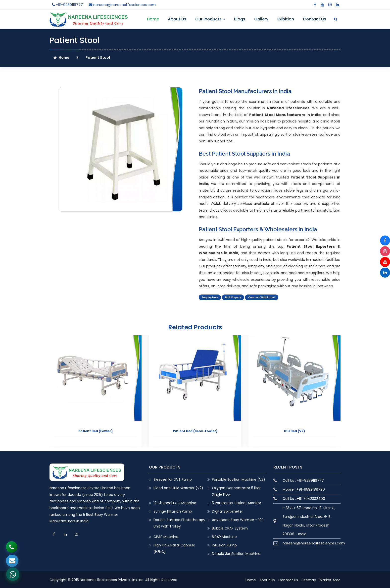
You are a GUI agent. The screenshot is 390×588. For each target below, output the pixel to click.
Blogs (240, 19)
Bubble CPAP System (230, 528)
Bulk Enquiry (237, 298)
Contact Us (315, 19)
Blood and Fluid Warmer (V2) (178, 487)
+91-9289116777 (67, 5)
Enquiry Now (211, 298)
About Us (177, 19)
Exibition (286, 19)
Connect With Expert (269, 298)
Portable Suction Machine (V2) (239, 479)
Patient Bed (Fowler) (96, 431)
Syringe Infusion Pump (173, 511)
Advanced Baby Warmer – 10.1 (238, 519)
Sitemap (309, 580)
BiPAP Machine (224, 536)
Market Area (330, 580)
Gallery (261, 19)
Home (153, 19)
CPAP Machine (166, 536)
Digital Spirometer (227, 511)
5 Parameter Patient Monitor (237, 502)
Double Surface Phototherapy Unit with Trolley (179, 523)
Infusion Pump (224, 545)
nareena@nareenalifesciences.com (122, 5)
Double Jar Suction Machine (236, 553)
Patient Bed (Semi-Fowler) (195, 431)
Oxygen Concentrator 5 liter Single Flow (236, 491)
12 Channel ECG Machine (175, 502)
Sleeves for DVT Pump (173, 479)
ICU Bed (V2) (295, 431)
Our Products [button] (210, 19)
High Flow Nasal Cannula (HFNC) (174, 548)
